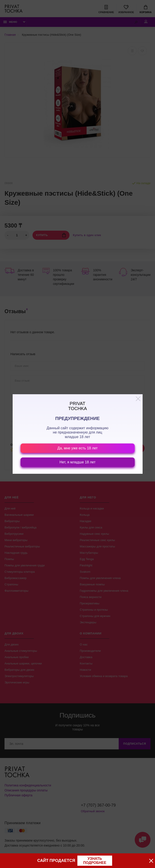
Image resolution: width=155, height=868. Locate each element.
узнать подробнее (95, 861)
